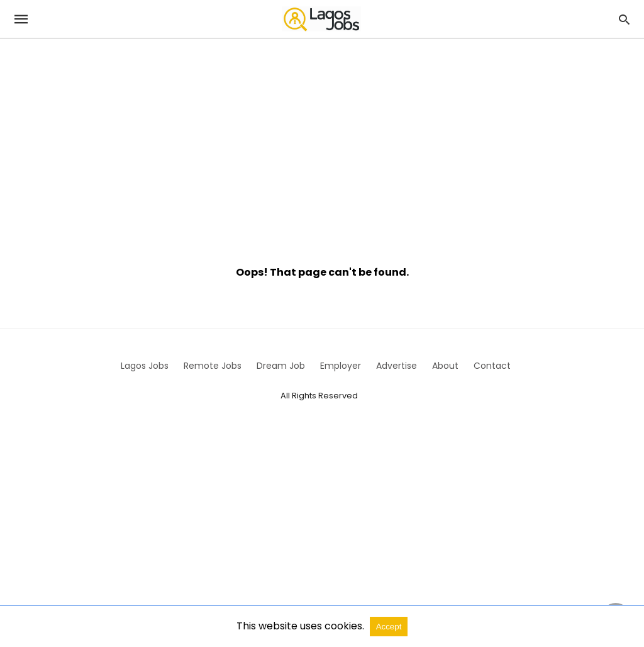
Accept (389, 627)
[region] (322, 146)
